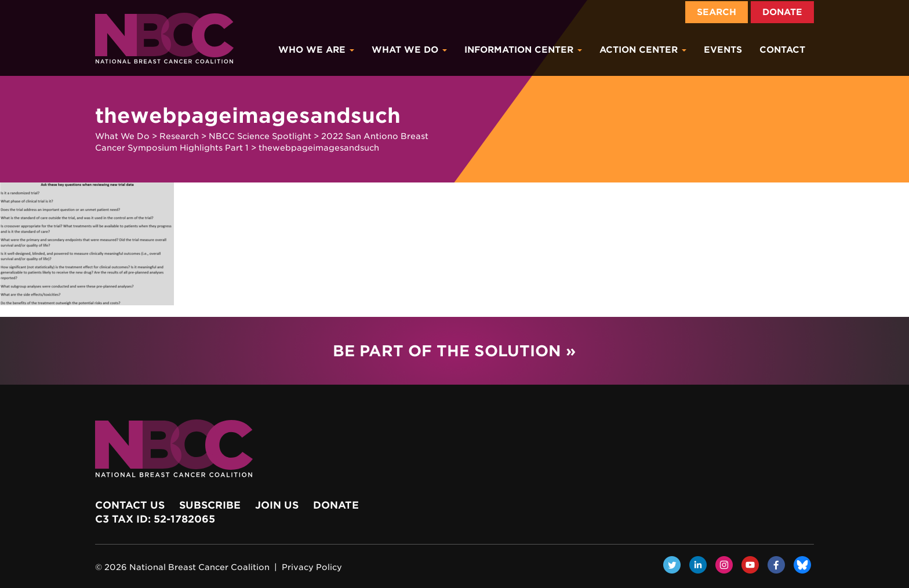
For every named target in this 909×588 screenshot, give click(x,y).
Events (723, 50)
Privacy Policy (312, 567)
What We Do (409, 50)
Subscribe (210, 505)
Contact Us (130, 505)
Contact (782, 50)
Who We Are (316, 50)
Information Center (523, 50)
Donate (782, 12)
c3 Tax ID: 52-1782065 (155, 519)
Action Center (643, 50)
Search (717, 12)
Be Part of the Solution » (454, 351)
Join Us (277, 505)
